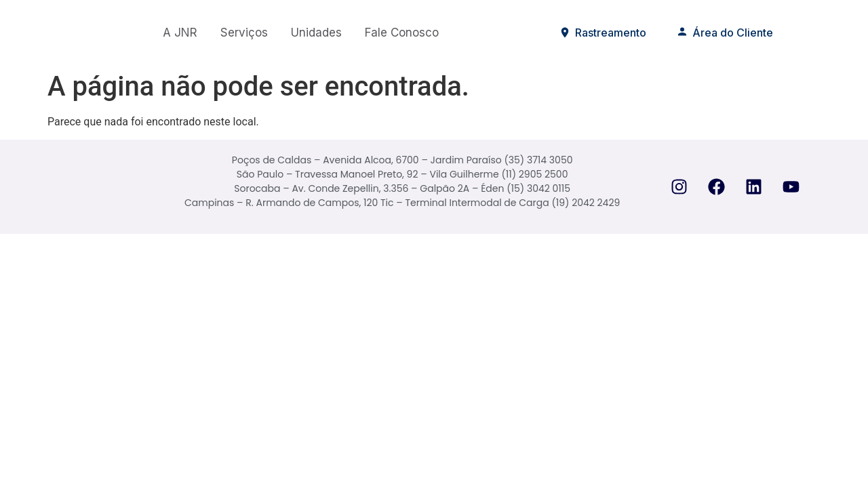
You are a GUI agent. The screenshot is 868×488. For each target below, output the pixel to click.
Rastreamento (603, 33)
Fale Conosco (402, 33)
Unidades (316, 33)
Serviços (244, 33)
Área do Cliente (725, 33)
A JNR (180, 33)
